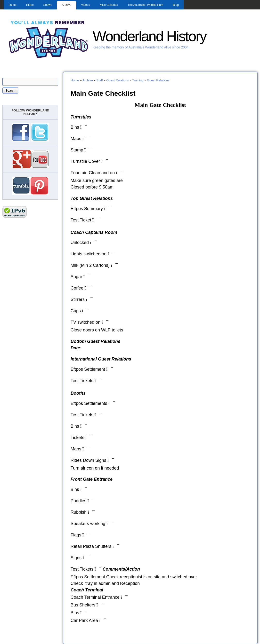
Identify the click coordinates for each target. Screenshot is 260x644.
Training (138, 80)
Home (75, 80)
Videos (85, 5)
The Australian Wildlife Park (145, 5)
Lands (12, 5)
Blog (176, 5)
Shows (48, 5)
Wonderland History (149, 36)
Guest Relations (118, 80)
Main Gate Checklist (103, 93)
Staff (100, 80)
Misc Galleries (109, 5)
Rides (30, 5)
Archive (66, 5)
